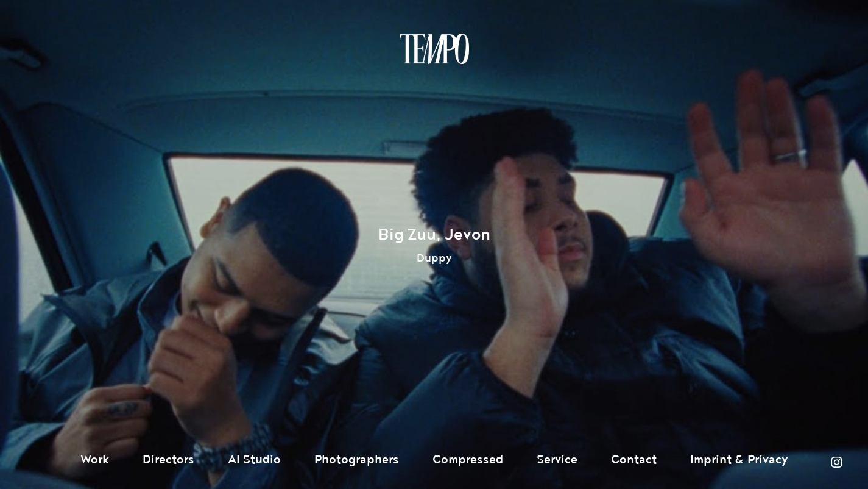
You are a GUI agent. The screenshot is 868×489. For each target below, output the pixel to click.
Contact (634, 460)
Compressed (468, 460)
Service (557, 460)
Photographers (357, 460)
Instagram (836, 462)
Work (95, 460)
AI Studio (254, 460)
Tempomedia (434, 49)
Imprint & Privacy (739, 460)
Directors (168, 460)
